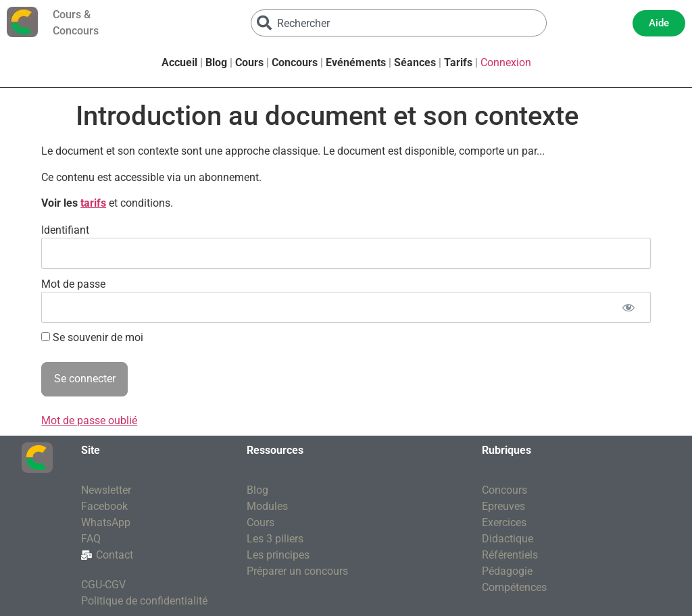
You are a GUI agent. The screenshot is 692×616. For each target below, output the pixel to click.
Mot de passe (73, 283)
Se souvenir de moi (92, 338)
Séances (415, 62)
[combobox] (399, 23)
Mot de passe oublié (89, 420)
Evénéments (356, 62)
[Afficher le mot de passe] (629, 307)
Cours (249, 62)
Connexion (506, 62)
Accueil (179, 62)
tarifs (93, 203)
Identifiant (65, 229)
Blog (216, 62)
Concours (295, 62)
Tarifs (458, 62)
